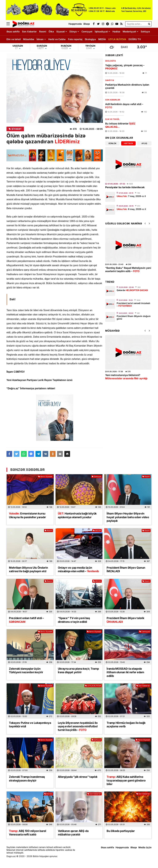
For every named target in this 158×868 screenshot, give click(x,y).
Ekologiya (90, 39)
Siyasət (60, 32)
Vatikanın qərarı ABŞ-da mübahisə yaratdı (73, 833)
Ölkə (51, 32)
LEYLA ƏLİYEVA (117, 39)
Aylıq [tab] (144, 143)
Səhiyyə (145, 32)
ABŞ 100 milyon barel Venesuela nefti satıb (28, 833)
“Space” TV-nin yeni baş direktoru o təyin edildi (74, 620)
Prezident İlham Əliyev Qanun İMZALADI (126, 569)
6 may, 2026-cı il (131, 209)
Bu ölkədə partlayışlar (121, 831)
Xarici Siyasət (45, 476)
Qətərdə (132, 290)
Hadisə (116, 32)
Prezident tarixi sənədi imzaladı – (133, 304)
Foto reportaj (75, 39)
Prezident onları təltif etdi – (26, 620)
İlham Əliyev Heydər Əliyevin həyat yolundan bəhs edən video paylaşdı (128, 517)
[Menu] (10, 24)
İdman (40, 39)
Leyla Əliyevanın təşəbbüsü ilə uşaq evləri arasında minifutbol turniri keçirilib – (126, 271)
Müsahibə (29, 39)
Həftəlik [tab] (128, 143)
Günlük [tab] (112, 143)
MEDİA (102, 39)
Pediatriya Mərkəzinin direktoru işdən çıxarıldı (127, 86)
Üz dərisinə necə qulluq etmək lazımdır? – (123, 378)
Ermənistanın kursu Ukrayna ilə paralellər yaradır (27, 515)
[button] (67, 454)
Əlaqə (134, 847)
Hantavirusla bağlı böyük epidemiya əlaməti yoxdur (77, 515)
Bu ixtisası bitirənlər (120, 125)
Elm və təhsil (14, 39)
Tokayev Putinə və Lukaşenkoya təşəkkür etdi (30, 725)
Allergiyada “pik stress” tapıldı (78, 777)
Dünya (73, 32)
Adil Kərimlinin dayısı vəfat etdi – (124, 106)
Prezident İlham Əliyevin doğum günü (134, 317)
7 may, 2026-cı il (131, 196)
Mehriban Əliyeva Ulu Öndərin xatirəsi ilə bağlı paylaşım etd (28, 569)
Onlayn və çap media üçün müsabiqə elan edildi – (78, 569)
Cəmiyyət (87, 32)
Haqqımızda (122, 847)
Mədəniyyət (129, 32)
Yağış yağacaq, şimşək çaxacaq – (125, 67)
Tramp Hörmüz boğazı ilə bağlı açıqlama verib (126, 725)
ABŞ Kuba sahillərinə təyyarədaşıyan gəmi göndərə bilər (126, 780)
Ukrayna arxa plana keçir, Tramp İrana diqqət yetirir (78, 670)
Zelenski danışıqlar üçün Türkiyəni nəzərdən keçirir (26, 670)
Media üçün (145, 847)
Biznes (48, 794)
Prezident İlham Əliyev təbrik (125, 620)
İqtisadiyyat (101, 32)
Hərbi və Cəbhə (57, 39)
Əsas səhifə (13, 32)
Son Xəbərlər (29, 32)
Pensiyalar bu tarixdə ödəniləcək (125, 187)
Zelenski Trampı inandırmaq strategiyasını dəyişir (27, 779)
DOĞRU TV (135, 39)
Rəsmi (43, 32)
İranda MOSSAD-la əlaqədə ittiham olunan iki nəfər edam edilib (125, 672)
